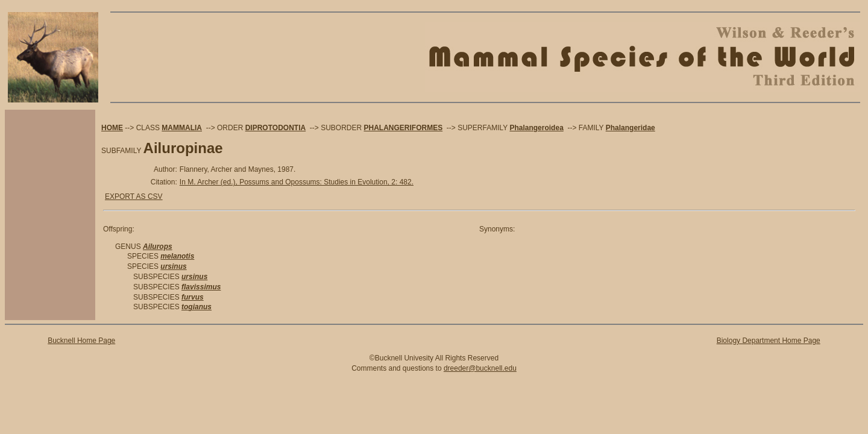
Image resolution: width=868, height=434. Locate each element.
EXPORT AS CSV (134, 197)
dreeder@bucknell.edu (480, 368)
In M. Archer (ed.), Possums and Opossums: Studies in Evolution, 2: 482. (297, 182)
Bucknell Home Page (81, 341)
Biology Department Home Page (769, 341)
